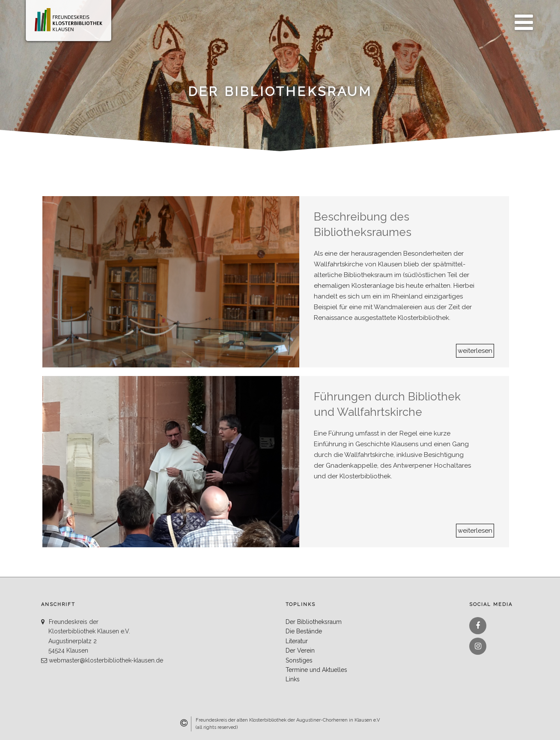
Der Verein (300, 650)
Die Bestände (304, 631)
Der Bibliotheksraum (314, 622)
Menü (521, 18)
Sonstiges (299, 660)
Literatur (297, 641)
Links (293, 679)
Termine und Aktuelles (316, 670)
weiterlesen (475, 351)
